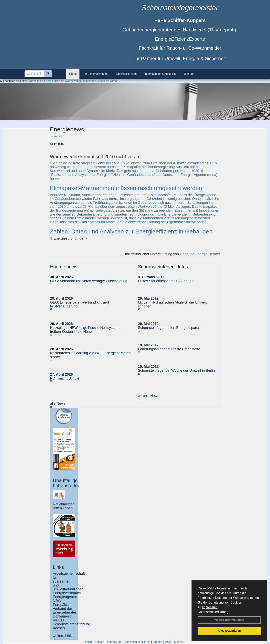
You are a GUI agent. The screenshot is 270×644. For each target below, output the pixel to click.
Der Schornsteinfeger (96, 74)
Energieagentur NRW (65, 599)
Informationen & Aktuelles (161, 74)
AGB (168, 642)
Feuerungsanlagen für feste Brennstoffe (169, 349)
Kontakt (99, 642)
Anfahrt (158, 642)
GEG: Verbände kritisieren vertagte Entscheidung (89, 281)
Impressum (210, 607)
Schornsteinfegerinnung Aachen (71, 626)
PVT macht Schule (65, 378)
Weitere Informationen (229, 620)
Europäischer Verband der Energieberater (64, 609)
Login (88, 642)
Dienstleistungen (128, 74)
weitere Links (63, 637)
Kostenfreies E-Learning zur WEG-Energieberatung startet (90, 355)
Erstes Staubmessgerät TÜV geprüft (166, 281)
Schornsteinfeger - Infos (163, 267)
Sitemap (179, 642)
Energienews (64, 267)
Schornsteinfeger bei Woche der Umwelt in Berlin (176, 370)
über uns (190, 74)
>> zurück (56, 136)
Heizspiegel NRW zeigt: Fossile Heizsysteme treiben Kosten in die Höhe (85, 330)
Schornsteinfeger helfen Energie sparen (169, 328)
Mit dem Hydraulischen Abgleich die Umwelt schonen (172, 304)
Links (58, 567)
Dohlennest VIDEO (62, 618)
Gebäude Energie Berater (200, 254)
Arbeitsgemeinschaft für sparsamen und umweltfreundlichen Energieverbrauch (69, 583)
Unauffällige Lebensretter (66, 483)
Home (73, 74)
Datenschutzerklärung (213, 612)
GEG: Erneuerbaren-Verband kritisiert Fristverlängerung (79, 304)
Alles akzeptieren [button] (229, 631)
